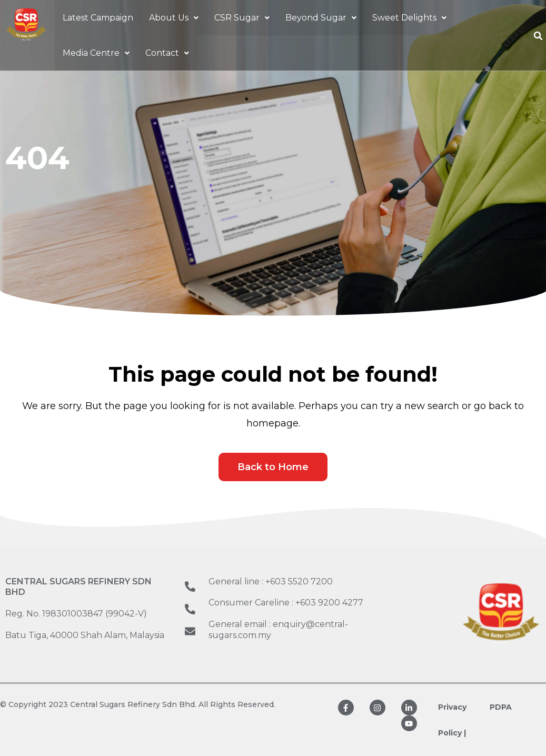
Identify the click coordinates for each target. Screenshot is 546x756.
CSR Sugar (242, 18)
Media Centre (96, 54)
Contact (167, 54)
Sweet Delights (409, 18)
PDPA (501, 707)
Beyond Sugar (321, 18)
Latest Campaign (98, 18)
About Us (174, 18)
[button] (174, 18)
